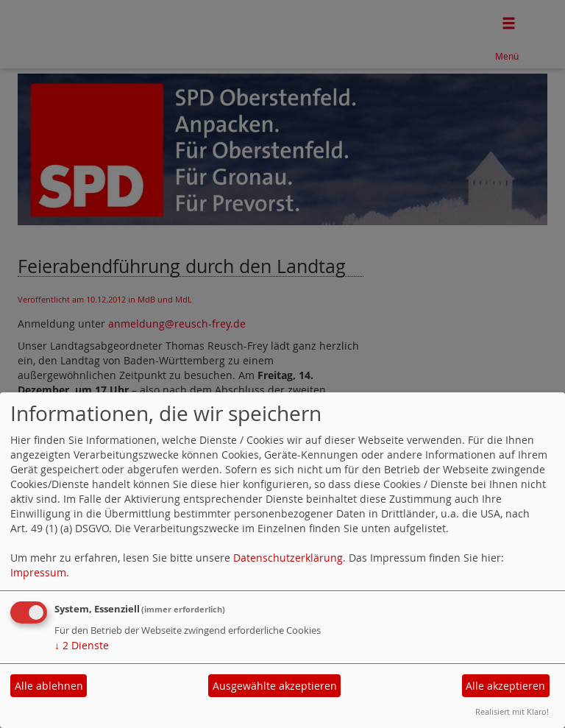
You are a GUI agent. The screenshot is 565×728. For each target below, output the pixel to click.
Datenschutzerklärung (288, 558)
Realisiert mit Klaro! (512, 711)
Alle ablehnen (49, 686)
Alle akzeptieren (505, 686)
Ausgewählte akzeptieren (275, 686)
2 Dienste (82, 645)
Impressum (38, 572)
